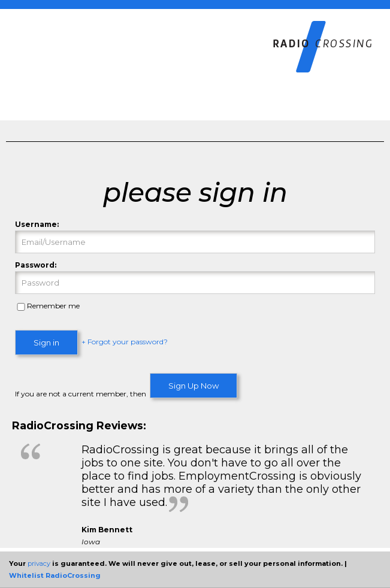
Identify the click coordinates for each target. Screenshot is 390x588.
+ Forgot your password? (125, 342)
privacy (39, 563)
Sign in (46, 343)
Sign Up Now (194, 386)
